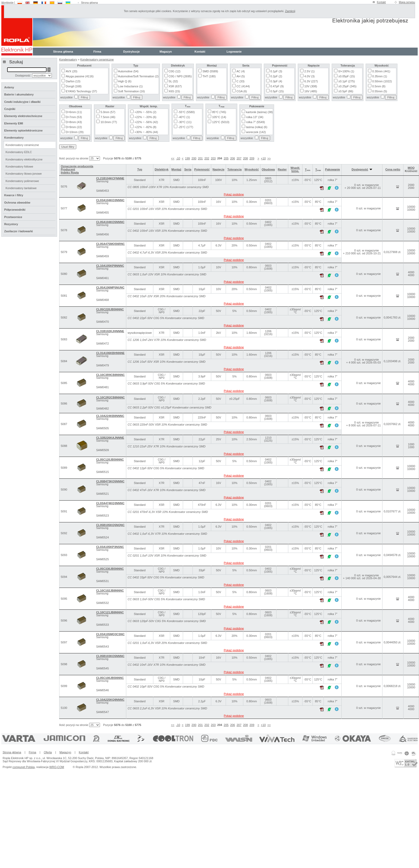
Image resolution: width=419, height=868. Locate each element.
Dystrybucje (132, 52)
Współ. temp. (295, 169)
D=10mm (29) (75, 132)
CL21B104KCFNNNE (110, 178)
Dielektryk (162, 169)
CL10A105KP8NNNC (110, 266)
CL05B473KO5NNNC (110, 481)
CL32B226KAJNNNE (110, 438)
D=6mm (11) (74, 112)
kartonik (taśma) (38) (259, 112)
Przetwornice (13, 217)
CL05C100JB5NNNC (110, 678)
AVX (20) (72, 71)
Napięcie (218, 169)
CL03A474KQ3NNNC (110, 503)
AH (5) (241, 76)
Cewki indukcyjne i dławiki (22, 102)
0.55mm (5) (380, 91)
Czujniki (10, 109)
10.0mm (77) (109, 122)
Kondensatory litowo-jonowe (24, 174)
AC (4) (241, 71)
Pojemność (202, 169)
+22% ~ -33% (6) (145, 117)
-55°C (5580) (186, 112)
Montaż (176, 169)
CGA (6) (242, 91)
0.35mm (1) (380, 76)
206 (233, 158)
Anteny (9, 87)
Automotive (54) (128, 71)
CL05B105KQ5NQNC (110, 525)
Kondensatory (68, 59)
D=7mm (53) (74, 117)
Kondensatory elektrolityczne (24, 159)
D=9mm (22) (74, 127)
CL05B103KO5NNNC (110, 656)
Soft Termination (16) (132, 91)
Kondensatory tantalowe (21, 188)
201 (200, 158)
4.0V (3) (309, 76)
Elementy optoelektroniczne (23, 130)
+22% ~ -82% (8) (145, 127)
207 (239, 158)
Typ (140, 169)
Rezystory (11, 224)
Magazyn (166, 52)
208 (245, 158)
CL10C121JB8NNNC (110, 612)
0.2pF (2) (276, 76)
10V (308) (311, 86)
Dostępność (362, 169)
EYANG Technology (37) (81, 91)
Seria (188, 169)
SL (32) (173, 81)
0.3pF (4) (276, 81)
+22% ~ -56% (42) (146, 122)
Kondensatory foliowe (19, 166)
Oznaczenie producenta (77, 166)
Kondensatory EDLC (19, 152)
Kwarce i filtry (14, 195)
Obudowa (268, 169)
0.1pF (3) (276, 71)
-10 (178, 158)
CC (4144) (243, 86)
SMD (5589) (210, 71)
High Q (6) (125, 81)
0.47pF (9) (277, 86)
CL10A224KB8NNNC (110, 416)
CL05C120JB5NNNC (110, 460)
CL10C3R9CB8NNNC (110, 375)
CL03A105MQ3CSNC (110, 634)
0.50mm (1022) (382, 81)
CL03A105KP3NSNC (110, 547)
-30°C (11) (185, 122)
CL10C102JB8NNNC (110, 591)
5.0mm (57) (108, 112)
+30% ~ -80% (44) (146, 132)
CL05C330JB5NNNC (110, 569)
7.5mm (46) (108, 117)
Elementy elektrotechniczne (23, 116)
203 (213, 158)
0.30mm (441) (381, 71)
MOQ (411, 168)
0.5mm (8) (379, 86)
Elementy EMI (14, 123)
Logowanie (234, 52)
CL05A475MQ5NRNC (110, 244)
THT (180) (209, 76)
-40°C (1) (184, 117)
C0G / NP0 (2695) (180, 76)
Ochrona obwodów (17, 203)
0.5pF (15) (277, 91)
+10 (263, 158)
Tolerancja (234, 169)
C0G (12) (175, 71)
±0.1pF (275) (347, 81)
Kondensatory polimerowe (22, 181)
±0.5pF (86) (346, 91)
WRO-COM (57, 767)
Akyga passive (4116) (80, 76)
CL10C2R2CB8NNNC (110, 397)
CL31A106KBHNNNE (110, 353)
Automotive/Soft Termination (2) (138, 76)
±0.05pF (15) (347, 76)
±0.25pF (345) (347, 86)
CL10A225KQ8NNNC (110, 700)
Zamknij (290, 11)
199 (188, 158)
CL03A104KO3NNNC (110, 200)
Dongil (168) (74, 86)
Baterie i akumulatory (19, 94)
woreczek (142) (256, 132)
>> (269, 158)
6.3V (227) (311, 81)
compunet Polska (23, 767)
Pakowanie (333, 169)
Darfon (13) (73, 81)
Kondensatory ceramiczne (97, 59)
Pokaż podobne (234, 194)
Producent (68, 169)
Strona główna (89, 3)
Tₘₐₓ (318, 170)
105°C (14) (219, 117)
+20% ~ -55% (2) (145, 112)
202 (207, 158)
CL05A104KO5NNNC (110, 222)
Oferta (48, 752)
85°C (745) (219, 112)
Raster (282, 169)
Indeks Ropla (70, 173)
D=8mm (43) (74, 122)
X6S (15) (174, 91)
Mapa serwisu (407, 2)
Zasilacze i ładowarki (19, 231)
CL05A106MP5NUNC (110, 287)
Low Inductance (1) (130, 86)
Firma (97, 52)
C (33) (241, 81)
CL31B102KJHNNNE (110, 331)
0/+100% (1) (346, 71)
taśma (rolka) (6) (257, 127)
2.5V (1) (309, 71)
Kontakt (381, 2)
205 (226, 158)
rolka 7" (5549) (255, 122)
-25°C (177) (186, 127)
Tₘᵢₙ (307, 170)
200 (194, 158)
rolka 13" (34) (255, 117)
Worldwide (7, 3)
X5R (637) (175, 86)
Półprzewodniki (15, 210)
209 (252, 158)
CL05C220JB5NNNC (110, 309)
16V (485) (311, 91)
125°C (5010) (221, 122)
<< (173, 158)
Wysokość (252, 169)
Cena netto (393, 169)
